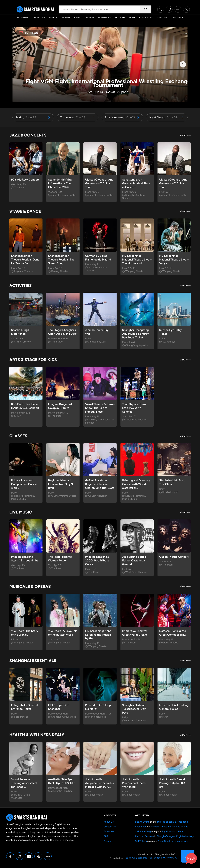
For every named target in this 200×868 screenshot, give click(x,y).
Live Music (21, 512)
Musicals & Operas (30, 586)
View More (185, 135)
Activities (21, 285)
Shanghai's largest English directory (175, 836)
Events (53, 18)
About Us (109, 822)
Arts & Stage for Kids (33, 360)
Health (90, 18)
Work (132, 18)
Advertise (109, 831)
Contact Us (110, 827)
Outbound (162, 18)
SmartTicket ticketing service (173, 841)
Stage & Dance (25, 211)
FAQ (106, 836)
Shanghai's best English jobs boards (169, 827)
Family (78, 18)
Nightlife (39, 18)
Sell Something (143, 831)
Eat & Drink (23, 18)
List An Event (142, 822)
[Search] (146, 9)
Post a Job (141, 827)
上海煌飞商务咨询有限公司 (138, 858)
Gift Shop (178, 18)
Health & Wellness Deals (37, 735)
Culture (66, 18)
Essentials (104, 18)
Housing (120, 18)
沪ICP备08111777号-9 (165, 858)
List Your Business (144, 836)
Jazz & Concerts (28, 135)
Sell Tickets (141, 841)
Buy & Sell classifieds (172, 831)
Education (146, 18)
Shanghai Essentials (33, 661)
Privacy (107, 841)
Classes (18, 436)
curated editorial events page (172, 822)
